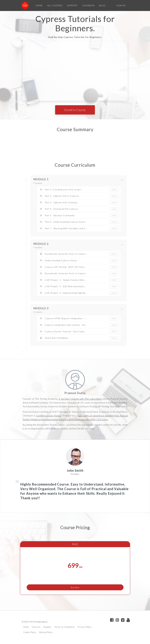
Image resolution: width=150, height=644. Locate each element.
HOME (38, 5)
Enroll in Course (75, 110)
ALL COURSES (54, 5)
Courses (36, 628)
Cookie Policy (30, 633)
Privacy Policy (85, 628)
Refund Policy (46, 633)
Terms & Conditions (65, 628)
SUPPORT (71, 5)
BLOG (101, 5)
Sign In (121, 5)
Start (114, 190)
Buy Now (75, 586)
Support (47, 628)
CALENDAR (87, 5)
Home (26, 628)
